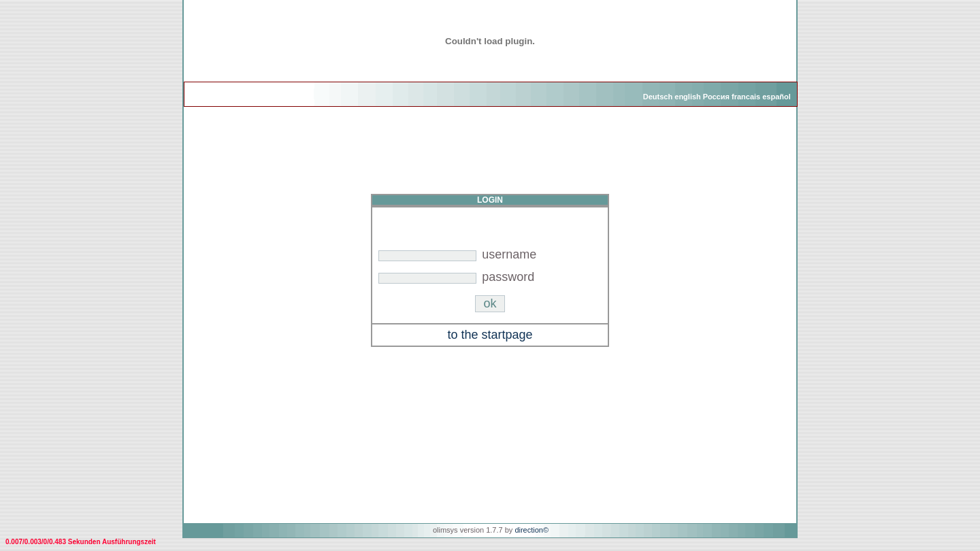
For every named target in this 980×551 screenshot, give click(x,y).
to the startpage (490, 335)
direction (529, 530)
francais (746, 97)
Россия (716, 97)
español (777, 97)
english (688, 97)
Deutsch (658, 97)
